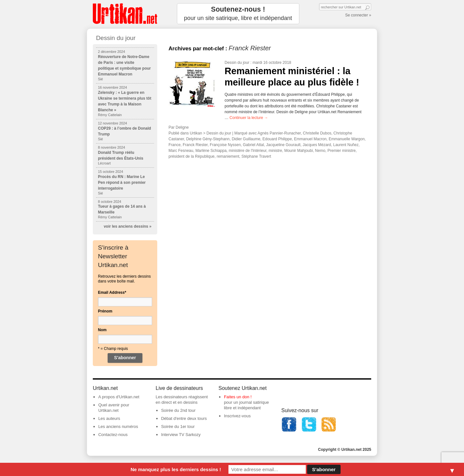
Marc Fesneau (181, 151)
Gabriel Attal (253, 145)
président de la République (192, 156)
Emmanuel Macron (310, 139)
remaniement (228, 156)
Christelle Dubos (317, 133)
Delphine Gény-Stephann (208, 139)
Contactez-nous (113, 435)
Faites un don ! (238, 397)
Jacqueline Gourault (283, 145)
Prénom (105, 311)
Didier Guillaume (246, 139)
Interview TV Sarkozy (181, 435)
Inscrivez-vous (237, 416)
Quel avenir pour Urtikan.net (114, 408)
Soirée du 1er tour (178, 426)
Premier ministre (341, 151)
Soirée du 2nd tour (178, 410)
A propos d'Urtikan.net (119, 397)
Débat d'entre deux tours (184, 418)
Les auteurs (109, 418)
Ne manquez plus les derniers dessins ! (176, 469)
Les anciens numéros (118, 426)
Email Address (112, 293)
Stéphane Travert (256, 156)
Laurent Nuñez (346, 145)
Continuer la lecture (249, 118)
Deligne (182, 127)
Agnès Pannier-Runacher (279, 133)
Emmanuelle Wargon (347, 139)
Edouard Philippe (277, 139)
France (174, 145)
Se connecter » (358, 15)
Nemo (320, 151)
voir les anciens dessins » (128, 226)
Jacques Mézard (317, 145)
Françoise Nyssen (225, 145)
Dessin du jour (237, 63)
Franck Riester (195, 145)
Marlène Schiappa (211, 151)
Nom (102, 330)
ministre (275, 151)
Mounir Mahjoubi (299, 151)
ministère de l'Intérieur (248, 151)
